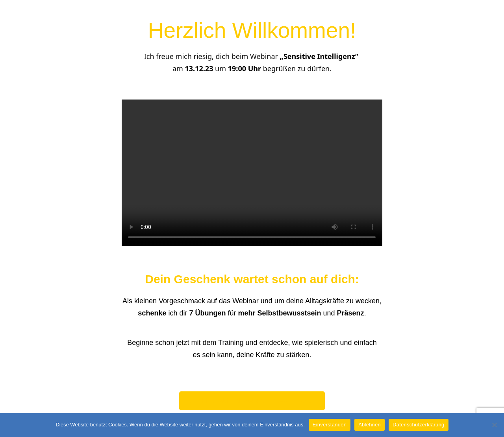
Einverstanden (330, 425)
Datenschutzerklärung (418, 425)
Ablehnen (370, 425)
